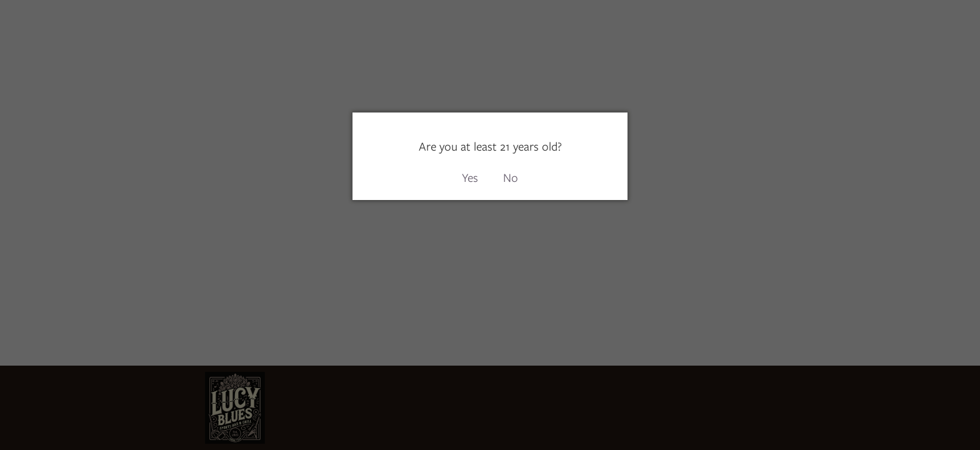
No (511, 178)
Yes (470, 178)
